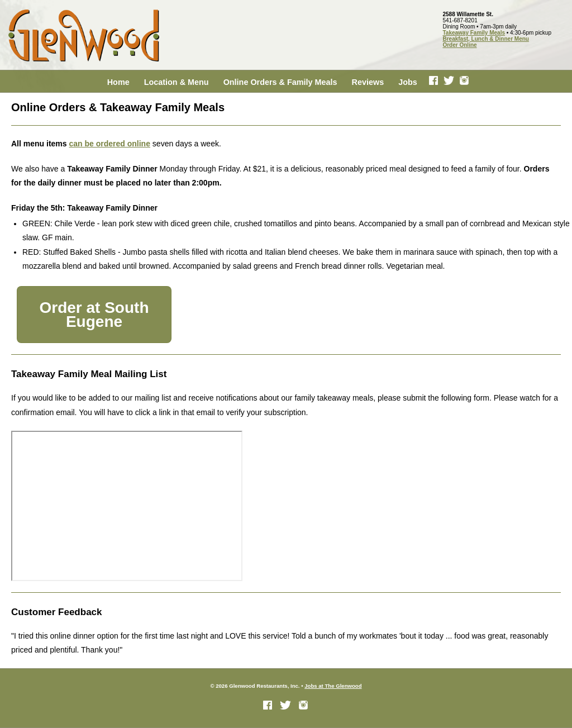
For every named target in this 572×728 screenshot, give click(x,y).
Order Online (459, 45)
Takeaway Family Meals (474, 33)
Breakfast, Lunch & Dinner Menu (485, 39)
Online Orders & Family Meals (280, 82)
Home (118, 82)
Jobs (408, 82)
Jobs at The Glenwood (333, 686)
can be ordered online (109, 144)
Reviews (368, 82)
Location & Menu (177, 82)
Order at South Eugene (94, 315)
